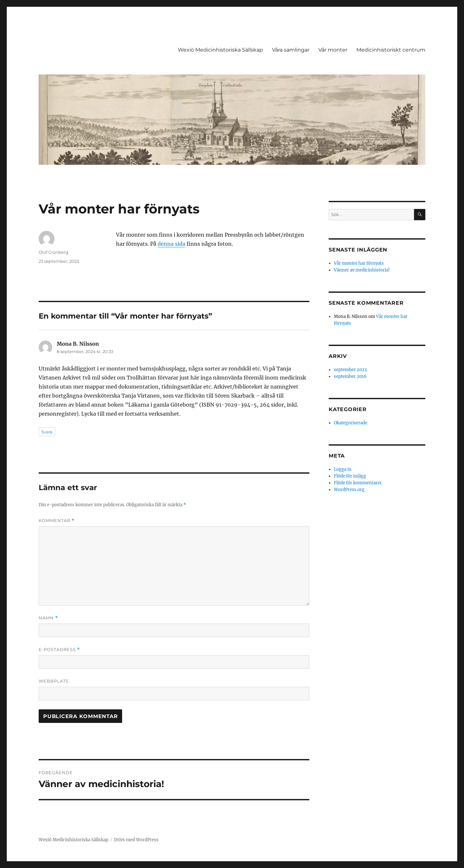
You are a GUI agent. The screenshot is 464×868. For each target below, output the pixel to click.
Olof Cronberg (53, 252)
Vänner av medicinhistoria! (362, 270)
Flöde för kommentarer (358, 483)
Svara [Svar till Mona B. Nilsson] (47, 432)
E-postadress (59, 650)
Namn (48, 618)
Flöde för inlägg (350, 476)
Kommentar (57, 521)
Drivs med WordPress (136, 840)
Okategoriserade (351, 423)
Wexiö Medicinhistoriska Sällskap (220, 50)
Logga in (343, 469)
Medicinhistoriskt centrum (391, 50)
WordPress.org (349, 490)
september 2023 (350, 370)
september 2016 (350, 376)
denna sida (171, 244)
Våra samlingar (291, 50)
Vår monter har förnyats (359, 263)
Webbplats (54, 681)
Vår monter (333, 50)
